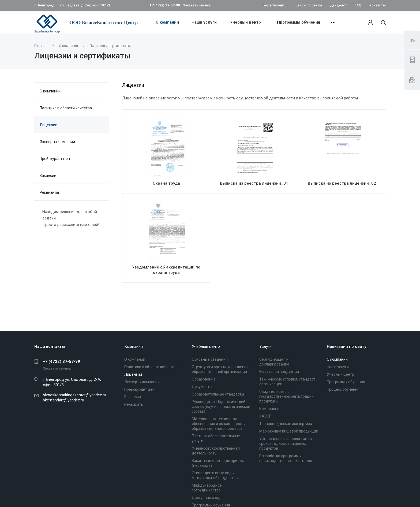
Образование (204, 379)
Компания (134, 346)
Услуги (265, 346)
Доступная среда (207, 498)
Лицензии (48, 125)
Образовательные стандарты (218, 394)
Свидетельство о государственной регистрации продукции (286, 396)
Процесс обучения (343, 389)
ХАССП (265, 416)
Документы (202, 387)
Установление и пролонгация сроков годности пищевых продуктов (286, 443)
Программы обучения (299, 22)
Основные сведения (210, 359)
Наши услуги (204, 22)
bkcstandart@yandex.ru (63, 400)
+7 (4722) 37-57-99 (61, 361)
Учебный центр (245, 22)
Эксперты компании (57, 142)
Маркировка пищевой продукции (289, 431)
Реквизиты (49, 192)
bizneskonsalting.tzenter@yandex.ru (74, 395)
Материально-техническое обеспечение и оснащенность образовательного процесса (218, 424)
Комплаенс (269, 409)
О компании (167, 22)
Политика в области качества (66, 108)
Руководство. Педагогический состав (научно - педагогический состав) (221, 407)
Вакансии (48, 176)
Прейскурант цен (55, 159)
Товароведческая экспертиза (286, 424)
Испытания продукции (279, 372)
